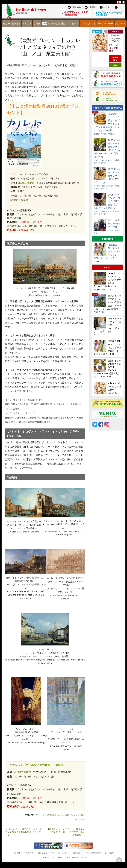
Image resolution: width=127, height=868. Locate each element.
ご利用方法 (29, 853)
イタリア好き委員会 (107, 134)
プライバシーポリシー (60, 853)
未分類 (96, 134)
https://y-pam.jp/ (20, 200)
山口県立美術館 (26, 183)
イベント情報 (63, 815)
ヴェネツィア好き (77, 815)
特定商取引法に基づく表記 (103, 853)
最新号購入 (115, 59)
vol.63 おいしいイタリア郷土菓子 (114, 387)
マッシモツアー (101, 163)
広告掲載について (81, 853)
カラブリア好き (100, 160)
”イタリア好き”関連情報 (46, 815)
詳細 (115, 65)
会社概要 (17, 853)
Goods (96, 261)
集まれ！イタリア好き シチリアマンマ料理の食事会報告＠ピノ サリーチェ (24, 832)
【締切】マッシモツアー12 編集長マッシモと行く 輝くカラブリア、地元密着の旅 (66, 832)
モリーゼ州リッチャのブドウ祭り (114, 223)
